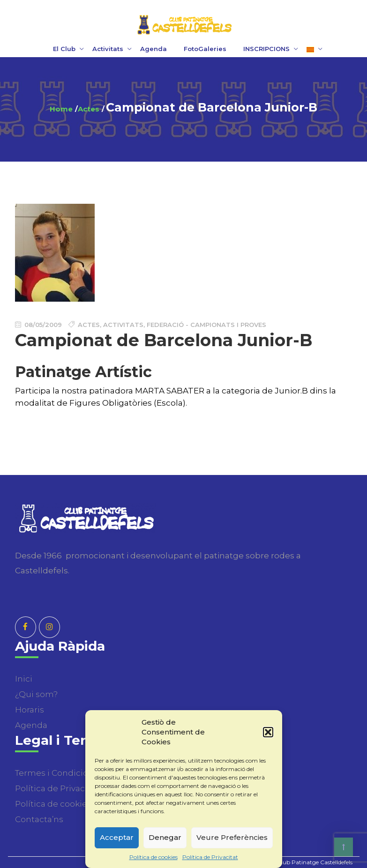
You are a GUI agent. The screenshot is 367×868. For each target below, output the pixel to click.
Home (61, 109)
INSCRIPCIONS (266, 49)
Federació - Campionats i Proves (206, 325)
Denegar (165, 837)
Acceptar (117, 837)
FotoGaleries (205, 49)
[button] (268, 732)
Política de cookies (154, 857)
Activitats (108, 49)
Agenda (154, 49)
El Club (64, 49)
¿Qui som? (36, 694)
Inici (24, 679)
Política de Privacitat (210, 857)
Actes (89, 109)
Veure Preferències (232, 837)
